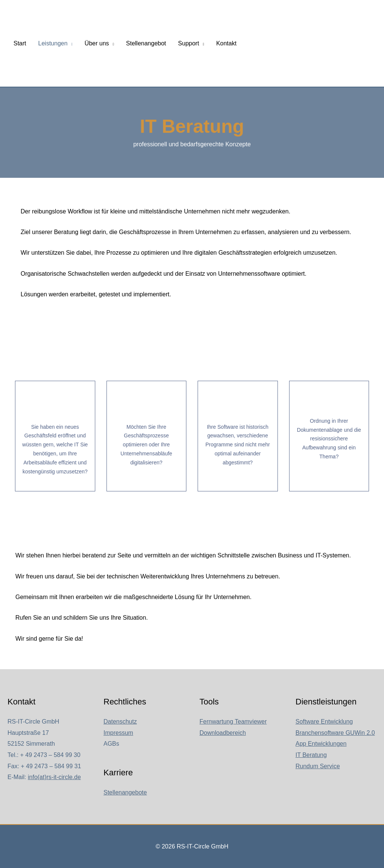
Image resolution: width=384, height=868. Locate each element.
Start (20, 43)
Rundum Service (318, 766)
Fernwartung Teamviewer (233, 722)
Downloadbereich (223, 733)
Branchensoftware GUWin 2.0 (335, 733)
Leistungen (53, 43)
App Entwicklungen (321, 744)
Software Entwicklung (324, 722)
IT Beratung (311, 755)
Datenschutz (120, 722)
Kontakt (226, 43)
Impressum (118, 733)
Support (189, 43)
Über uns (97, 43)
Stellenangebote (125, 792)
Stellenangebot (146, 43)
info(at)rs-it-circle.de (54, 777)
